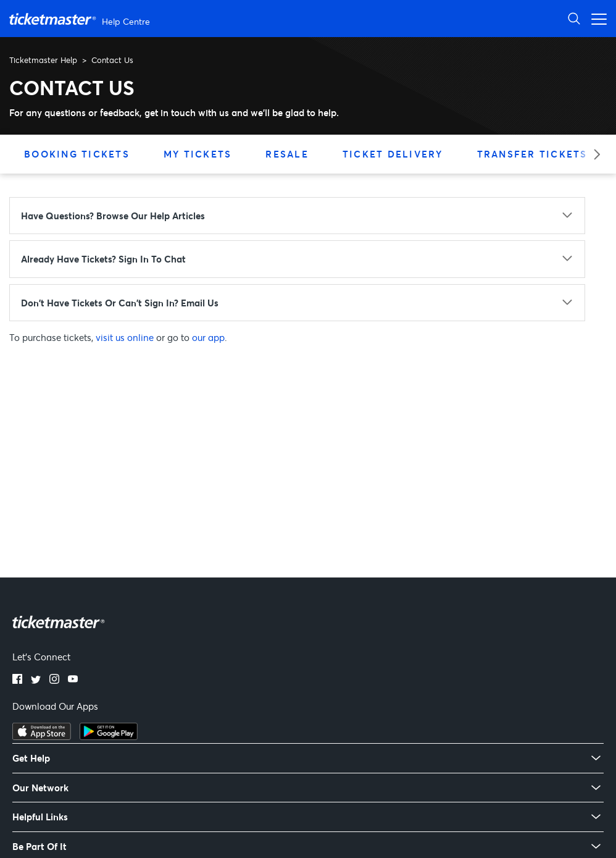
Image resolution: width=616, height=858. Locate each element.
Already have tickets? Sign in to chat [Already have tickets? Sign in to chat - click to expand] (103, 259)
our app (208, 337)
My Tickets (198, 154)
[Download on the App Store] (42, 736)
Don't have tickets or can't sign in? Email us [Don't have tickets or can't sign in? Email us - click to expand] (120, 303)
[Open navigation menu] (596, 18)
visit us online (125, 337)
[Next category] (593, 154)
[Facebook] (17, 680)
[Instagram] (54, 680)
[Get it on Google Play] (109, 736)
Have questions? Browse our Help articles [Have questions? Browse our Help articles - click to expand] (113, 216)
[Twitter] (36, 680)
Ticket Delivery (393, 154)
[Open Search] (574, 18)
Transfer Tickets (532, 154)
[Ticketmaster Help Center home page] (81, 19)
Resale (287, 154)
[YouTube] (73, 680)
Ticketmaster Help (43, 60)
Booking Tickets (77, 154)
